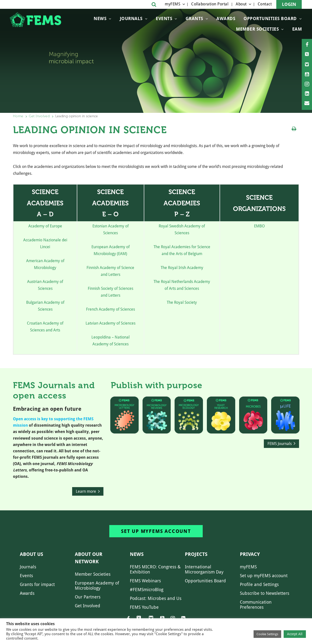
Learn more (86, 491)
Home (18, 116)
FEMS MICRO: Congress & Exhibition (155, 569)
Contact (265, 4)
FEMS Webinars (145, 581)
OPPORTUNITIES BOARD (270, 18)
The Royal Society (182, 302)
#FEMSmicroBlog (147, 590)
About (241, 4)
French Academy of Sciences (111, 309)
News (100, 18)
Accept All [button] (295, 634)
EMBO (259, 226)
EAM (297, 29)
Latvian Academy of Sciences (111, 323)
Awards (226, 18)
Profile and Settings (259, 584)
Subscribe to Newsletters (265, 593)
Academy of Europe (45, 226)
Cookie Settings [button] (267, 634)
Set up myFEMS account (156, 531)
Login (289, 4)
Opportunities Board (205, 581)
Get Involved (39, 116)
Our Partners (88, 597)
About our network (89, 558)
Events (164, 18)
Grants (194, 18)
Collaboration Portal (210, 4)
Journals (131, 18)
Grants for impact (37, 584)
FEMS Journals (280, 444)
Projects (196, 554)
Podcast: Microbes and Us (156, 598)
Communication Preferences (256, 605)
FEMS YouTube (144, 607)
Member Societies (257, 29)
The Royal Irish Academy (182, 268)
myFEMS (173, 4)
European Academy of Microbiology (97, 585)
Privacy (250, 554)
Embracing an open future (47, 409)
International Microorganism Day (204, 569)
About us (31, 554)
